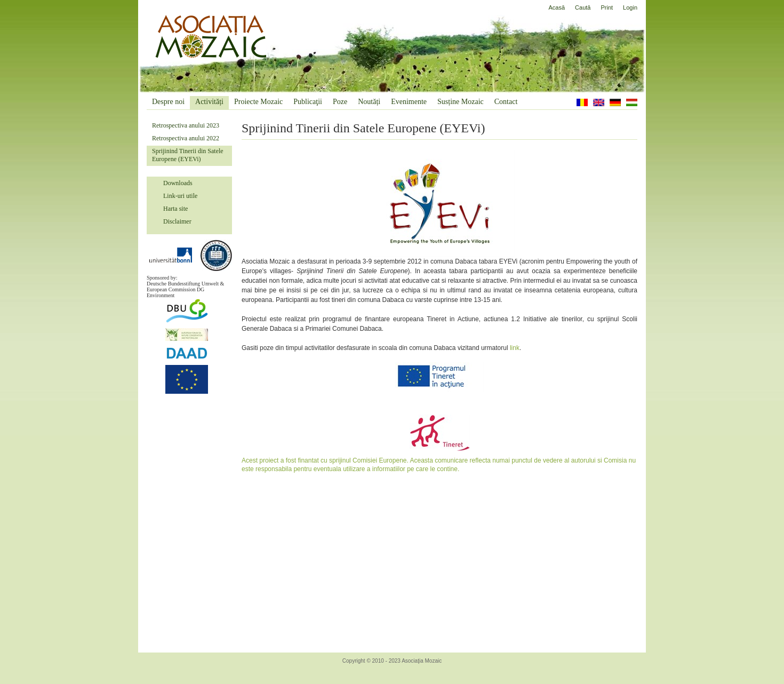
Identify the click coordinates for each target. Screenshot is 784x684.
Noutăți (369, 102)
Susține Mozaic (461, 102)
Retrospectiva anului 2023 (186, 125)
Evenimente (409, 102)
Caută (583, 7)
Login (630, 7)
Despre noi (168, 102)
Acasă (557, 7)
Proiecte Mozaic (258, 102)
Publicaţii (308, 102)
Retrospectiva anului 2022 (186, 138)
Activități (209, 102)
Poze (340, 102)
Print (607, 7)
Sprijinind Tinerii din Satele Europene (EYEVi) (188, 155)
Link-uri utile (180, 196)
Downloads (178, 183)
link (515, 348)
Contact (506, 102)
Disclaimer (177, 221)
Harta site (175, 209)
